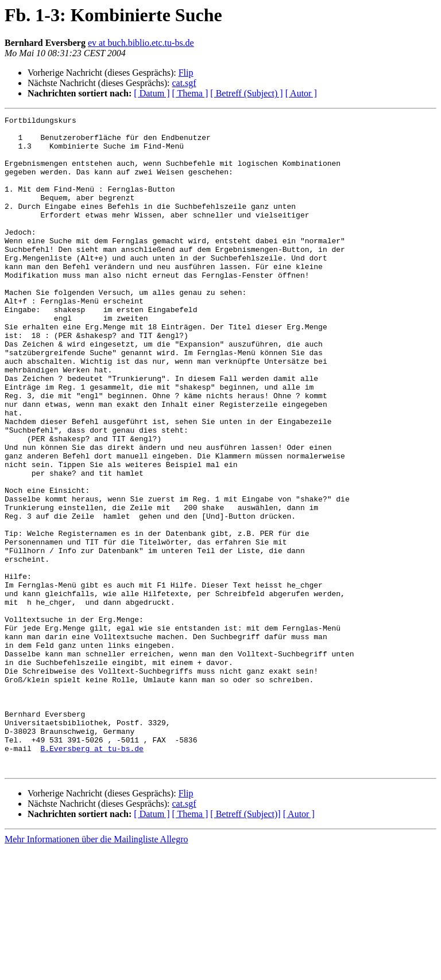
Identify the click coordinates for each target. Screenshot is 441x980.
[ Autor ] (301, 93)
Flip (186, 73)
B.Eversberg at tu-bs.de (92, 876)
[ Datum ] (152, 93)
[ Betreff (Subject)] (245, 945)
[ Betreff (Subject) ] (246, 93)
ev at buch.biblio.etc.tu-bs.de (141, 43)
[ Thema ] (190, 93)
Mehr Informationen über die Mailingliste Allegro (96, 970)
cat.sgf (184, 83)
